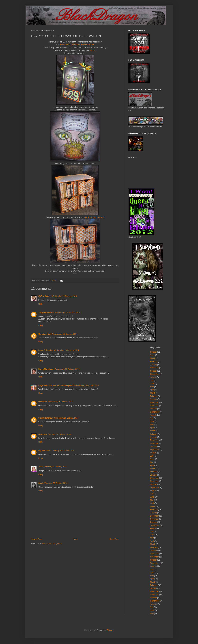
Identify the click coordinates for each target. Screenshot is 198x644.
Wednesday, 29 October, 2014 (64, 296)
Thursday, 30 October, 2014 (59, 434)
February (154, 362)
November (154, 368)
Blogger (110, 630)
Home (75, 539)
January (154, 365)
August (153, 377)
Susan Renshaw (45, 418)
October (154, 352)
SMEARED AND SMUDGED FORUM (77, 45)
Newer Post (37, 539)
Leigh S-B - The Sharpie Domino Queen (56, 386)
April (152, 390)
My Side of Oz (44, 451)
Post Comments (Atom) (52, 544)
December (154, 402)
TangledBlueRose (46, 313)
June (152, 355)
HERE (93, 50)
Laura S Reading (46, 350)
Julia (40, 467)
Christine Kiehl (45, 334)
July (152, 380)
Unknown (43, 402)
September (155, 374)
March (153, 358)
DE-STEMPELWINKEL (96, 217)
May (152, 387)
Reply (41, 304)
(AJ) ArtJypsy (45, 296)
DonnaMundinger (46, 369)
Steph (41, 483)
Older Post (114, 539)
